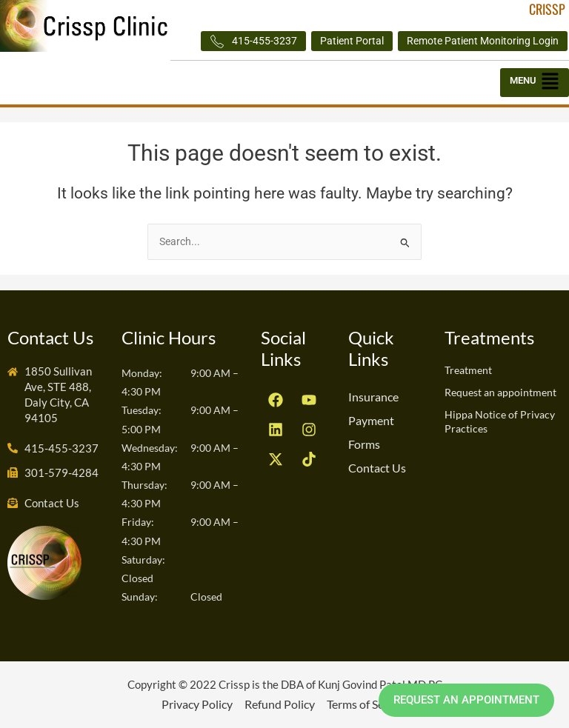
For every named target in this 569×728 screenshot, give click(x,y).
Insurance (373, 397)
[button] (535, 83)
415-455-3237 (253, 41)
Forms (364, 444)
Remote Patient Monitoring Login (483, 41)
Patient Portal (352, 41)
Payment (371, 420)
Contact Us (377, 468)
